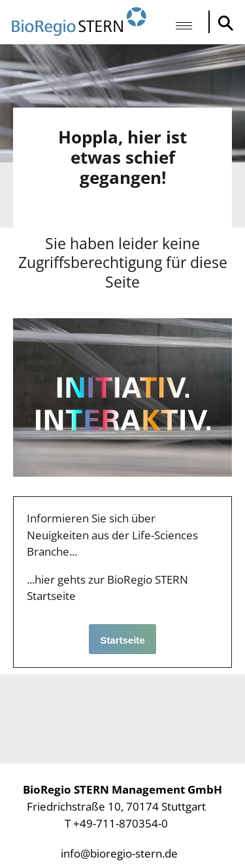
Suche (222, 23)
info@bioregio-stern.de (119, 853)
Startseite (122, 640)
